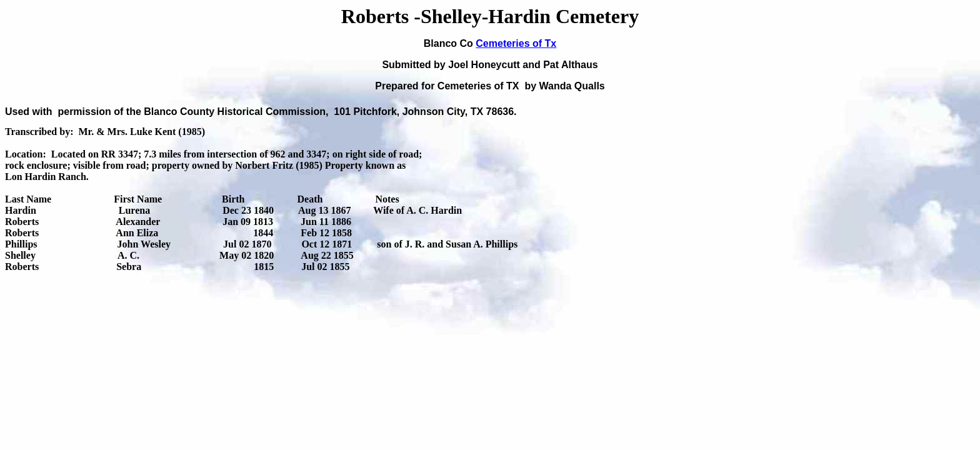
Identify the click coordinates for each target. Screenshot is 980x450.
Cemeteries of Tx (516, 43)
